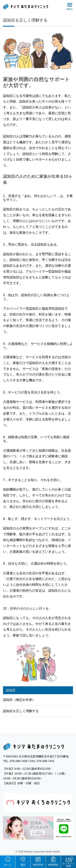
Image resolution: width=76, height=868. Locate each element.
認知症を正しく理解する (25, 20)
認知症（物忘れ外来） (19, 700)
